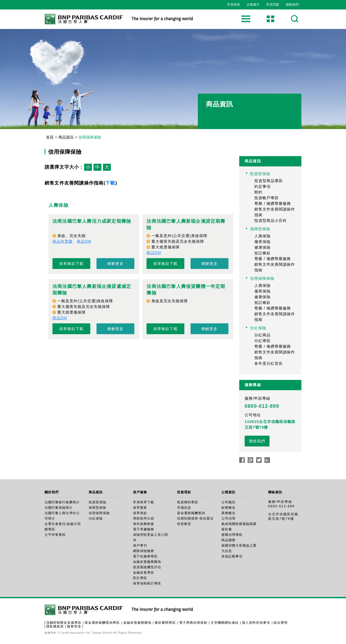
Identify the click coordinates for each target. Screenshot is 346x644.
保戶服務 (140, 492)
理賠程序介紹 (144, 518)
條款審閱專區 (165, 623)
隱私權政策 (55, 626)
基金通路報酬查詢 (191, 513)
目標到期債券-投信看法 (195, 518)
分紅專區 (262, 341)
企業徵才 (253, 5)
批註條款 (262, 253)
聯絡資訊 (275, 492)
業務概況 (228, 513)
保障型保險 (260, 229)
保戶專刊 (140, 546)
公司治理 (228, 518)
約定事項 (262, 186)
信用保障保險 (262, 278)
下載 (110, 183)
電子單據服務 (144, 529)
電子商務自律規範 (193, 623)
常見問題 (273, 5)
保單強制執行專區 (147, 583)
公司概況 (228, 502)
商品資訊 (66, 137)
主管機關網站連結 (225, 623)
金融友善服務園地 (147, 562)
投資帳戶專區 (267, 198)
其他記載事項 (232, 556)
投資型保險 (260, 174)
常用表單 (234, 5)
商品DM (84, 241)
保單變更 (140, 508)
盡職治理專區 (232, 535)
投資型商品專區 (269, 181)
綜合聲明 (281, 623)
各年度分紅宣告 (269, 363)
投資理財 (184, 492)
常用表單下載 (144, 502)
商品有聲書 (63, 241)
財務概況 (228, 508)
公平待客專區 (55, 535)
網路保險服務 (144, 551)
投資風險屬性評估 (147, 567)
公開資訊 (228, 492)
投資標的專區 (188, 502)
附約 (258, 192)
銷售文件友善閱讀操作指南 (275, 212)
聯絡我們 (292, 5)
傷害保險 (262, 242)
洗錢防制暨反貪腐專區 (64, 623)
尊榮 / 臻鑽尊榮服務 (273, 203)
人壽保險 (262, 236)
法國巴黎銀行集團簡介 (62, 502)
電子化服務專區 (145, 556)
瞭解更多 (115, 264)
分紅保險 (258, 328)
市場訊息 (184, 508)
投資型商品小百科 (271, 221)
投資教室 (184, 524)
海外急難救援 (144, 524)
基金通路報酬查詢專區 (102, 623)
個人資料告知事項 (256, 623)
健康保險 (262, 247)
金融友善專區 (144, 573)
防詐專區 (140, 578)
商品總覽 (228, 540)
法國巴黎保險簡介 (59, 508)
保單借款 (140, 513)
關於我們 (52, 492)
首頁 (50, 137)
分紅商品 (262, 335)
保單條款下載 (71, 264)
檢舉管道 (74, 626)
